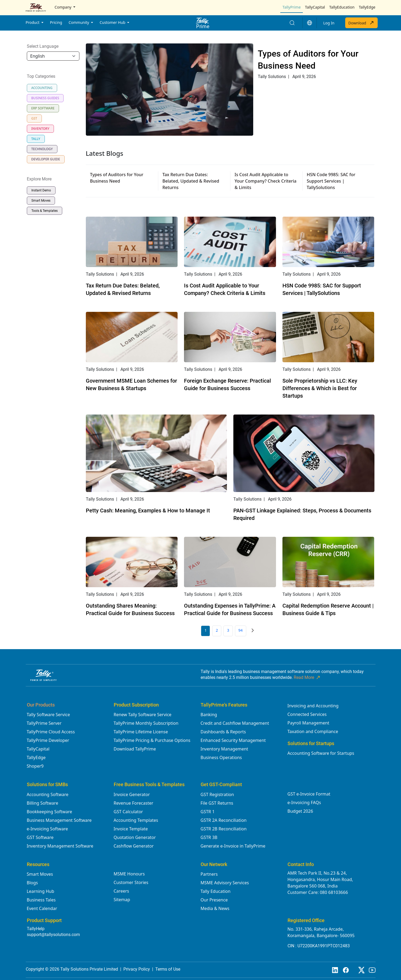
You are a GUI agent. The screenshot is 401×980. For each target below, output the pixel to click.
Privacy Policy (137, 969)
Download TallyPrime (135, 749)
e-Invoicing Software (47, 829)
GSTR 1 (208, 812)
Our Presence (214, 900)
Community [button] (79, 22)
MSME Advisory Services (225, 883)
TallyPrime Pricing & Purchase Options (152, 740)
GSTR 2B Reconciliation (224, 829)
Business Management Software (59, 820)
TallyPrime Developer (48, 740)
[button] (310, 23)
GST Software (40, 837)
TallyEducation (342, 7)
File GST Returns (217, 803)
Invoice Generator (132, 794)
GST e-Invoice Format (309, 794)
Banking (209, 715)
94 (241, 630)
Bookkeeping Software (49, 812)
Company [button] (64, 7)
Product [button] (33, 22)
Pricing (56, 22)
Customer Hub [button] (113, 22)
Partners (209, 874)
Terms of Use (168, 969)
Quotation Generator (135, 837)
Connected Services (307, 714)
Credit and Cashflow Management (235, 723)
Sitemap (122, 900)
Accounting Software (48, 794)
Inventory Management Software (60, 846)
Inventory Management (225, 749)
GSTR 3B (209, 837)
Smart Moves (41, 201)
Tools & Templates (45, 211)
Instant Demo (41, 190)
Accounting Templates (136, 820)
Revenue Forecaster (134, 803)
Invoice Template (131, 829)
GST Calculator (128, 812)
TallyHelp (36, 929)
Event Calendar (42, 908)
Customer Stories (131, 882)
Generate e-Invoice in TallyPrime (233, 846)
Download (361, 23)
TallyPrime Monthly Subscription (146, 723)
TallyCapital (315, 7)
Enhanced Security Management (233, 740)
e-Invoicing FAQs (304, 803)
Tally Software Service (48, 715)
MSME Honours (129, 874)
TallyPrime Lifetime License (141, 732)
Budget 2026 (300, 811)
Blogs (32, 883)
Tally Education (216, 891)
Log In (329, 23)
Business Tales (41, 900)
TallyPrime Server (44, 723)
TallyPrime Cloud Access (51, 732)
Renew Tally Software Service (143, 715)
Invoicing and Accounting (313, 706)
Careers (122, 891)
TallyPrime (292, 7)
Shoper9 (35, 766)
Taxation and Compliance (313, 731)
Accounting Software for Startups (321, 753)
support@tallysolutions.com (53, 935)
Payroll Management (308, 723)
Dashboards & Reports (223, 732)
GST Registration (217, 794)
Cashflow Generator (134, 846)
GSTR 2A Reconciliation (224, 820)
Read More (307, 678)
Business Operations (221, 757)
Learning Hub (41, 891)
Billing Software (43, 803)
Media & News (215, 908)
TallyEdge (367, 7)
